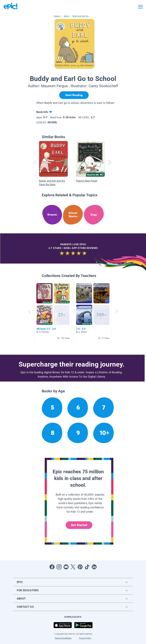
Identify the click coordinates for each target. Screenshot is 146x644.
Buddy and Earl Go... (81, 16)
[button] (53, 312)
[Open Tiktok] (87, 567)
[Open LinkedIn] (94, 567)
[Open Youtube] (66, 567)
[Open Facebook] (52, 567)
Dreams (57, 16)
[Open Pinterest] (80, 567)
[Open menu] (141, 7)
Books (66, 16)
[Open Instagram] (59, 567)
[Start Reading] (74, 95)
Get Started (79, 525)
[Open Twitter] (73, 567)
